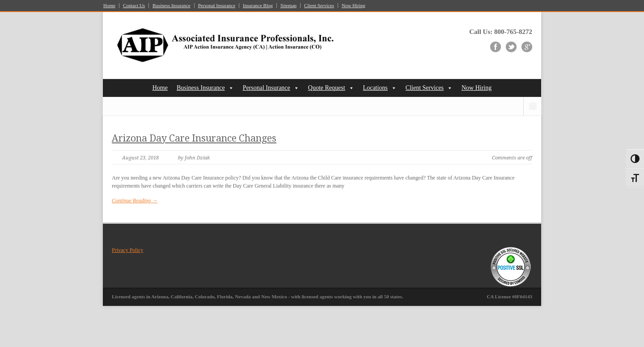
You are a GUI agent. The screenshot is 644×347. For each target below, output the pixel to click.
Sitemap (288, 6)
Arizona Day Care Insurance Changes (194, 138)
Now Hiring (354, 6)
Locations (375, 88)
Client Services (319, 6)
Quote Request (327, 88)
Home (109, 6)
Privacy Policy (127, 250)
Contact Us (134, 6)
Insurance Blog (258, 6)
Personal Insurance (217, 6)
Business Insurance (172, 6)
